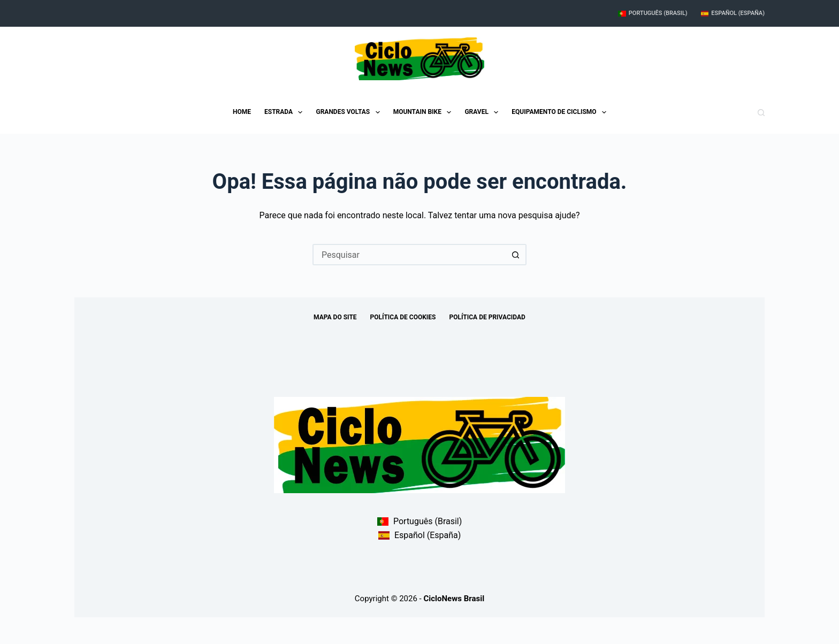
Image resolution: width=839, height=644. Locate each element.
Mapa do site (335, 317)
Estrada (285, 112)
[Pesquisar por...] (409, 255)
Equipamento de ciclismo (561, 112)
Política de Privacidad (487, 317)
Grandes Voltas (350, 112)
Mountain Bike (425, 112)
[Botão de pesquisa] (516, 255)
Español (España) (733, 13)
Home (242, 112)
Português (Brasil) (653, 13)
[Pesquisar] (761, 113)
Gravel (483, 112)
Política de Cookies (403, 317)
